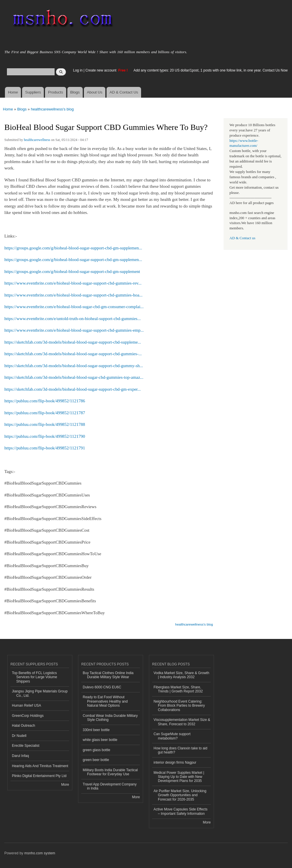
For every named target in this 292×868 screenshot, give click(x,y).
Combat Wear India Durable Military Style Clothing (110, 718)
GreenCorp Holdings (28, 716)
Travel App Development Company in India (110, 786)
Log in (78, 70)
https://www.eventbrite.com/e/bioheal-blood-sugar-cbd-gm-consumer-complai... (74, 307)
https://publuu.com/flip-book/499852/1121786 (45, 401)
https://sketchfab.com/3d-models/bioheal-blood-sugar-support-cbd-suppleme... (73, 342)
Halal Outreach (24, 726)
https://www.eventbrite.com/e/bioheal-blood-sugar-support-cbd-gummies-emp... (74, 330)
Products (56, 92)
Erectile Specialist (26, 746)
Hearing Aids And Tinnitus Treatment (40, 766)
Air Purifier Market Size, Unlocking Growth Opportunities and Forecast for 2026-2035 (180, 795)
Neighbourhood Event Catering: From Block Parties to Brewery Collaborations (179, 706)
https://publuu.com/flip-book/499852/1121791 (45, 448)
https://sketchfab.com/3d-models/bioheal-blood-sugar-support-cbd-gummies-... (73, 354)
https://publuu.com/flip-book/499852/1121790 (45, 436)
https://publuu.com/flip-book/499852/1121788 (45, 424)
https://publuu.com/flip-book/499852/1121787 (45, 413)
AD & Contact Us (124, 92)
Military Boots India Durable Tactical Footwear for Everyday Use (110, 772)
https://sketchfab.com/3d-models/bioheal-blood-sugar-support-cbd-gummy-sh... (74, 366)
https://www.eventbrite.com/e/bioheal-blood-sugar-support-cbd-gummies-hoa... (73, 295)
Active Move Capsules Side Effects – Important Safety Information (181, 811)
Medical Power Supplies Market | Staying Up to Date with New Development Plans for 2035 (179, 777)
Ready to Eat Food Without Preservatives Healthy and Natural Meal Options (105, 701)
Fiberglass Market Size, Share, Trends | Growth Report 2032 (178, 689)
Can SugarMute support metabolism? (172, 736)
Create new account (101, 70)
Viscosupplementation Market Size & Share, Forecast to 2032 (182, 722)
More (65, 785)
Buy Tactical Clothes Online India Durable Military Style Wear (108, 675)
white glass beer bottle (100, 740)
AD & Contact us (243, 238)
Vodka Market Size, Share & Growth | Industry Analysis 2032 (181, 675)
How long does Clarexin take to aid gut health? (180, 750)
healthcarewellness (37, 140)
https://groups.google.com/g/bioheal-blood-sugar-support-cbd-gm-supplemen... (73, 248)
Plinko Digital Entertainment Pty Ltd (39, 776)
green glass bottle (97, 750)
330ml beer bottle (96, 730)
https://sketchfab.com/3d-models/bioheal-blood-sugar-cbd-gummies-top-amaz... (74, 377)
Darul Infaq (20, 756)
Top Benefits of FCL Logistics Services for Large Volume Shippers (35, 677)
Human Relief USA (27, 706)
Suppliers (33, 92)
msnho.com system (40, 853)
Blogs (75, 92)
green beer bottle (96, 760)
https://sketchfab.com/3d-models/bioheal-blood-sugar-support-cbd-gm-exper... (73, 389)
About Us (94, 92)
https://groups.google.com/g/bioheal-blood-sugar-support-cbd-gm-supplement (72, 272)
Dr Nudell (19, 736)
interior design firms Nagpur (175, 762)
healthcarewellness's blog (52, 109)
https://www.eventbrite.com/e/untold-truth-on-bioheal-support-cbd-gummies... (73, 319)
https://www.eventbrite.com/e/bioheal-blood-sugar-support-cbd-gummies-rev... (73, 283)
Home (13, 92)
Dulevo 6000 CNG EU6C (102, 687)
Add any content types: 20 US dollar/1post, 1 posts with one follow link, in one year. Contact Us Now (211, 70)
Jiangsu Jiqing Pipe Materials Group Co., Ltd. (40, 693)
